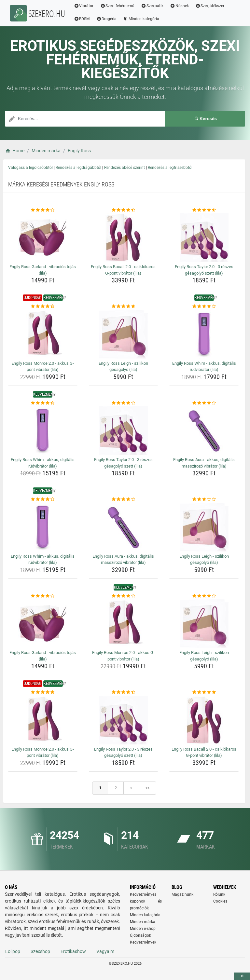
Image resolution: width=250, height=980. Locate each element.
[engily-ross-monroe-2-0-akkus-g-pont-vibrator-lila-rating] (43, 306)
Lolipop (13, 951)
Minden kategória (141, 19)
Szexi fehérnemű (118, 6)
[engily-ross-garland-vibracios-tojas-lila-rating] (43, 210)
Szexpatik (153, 6)
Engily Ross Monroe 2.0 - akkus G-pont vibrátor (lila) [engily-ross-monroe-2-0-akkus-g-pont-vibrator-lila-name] (43, 367)
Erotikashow (73, 951)
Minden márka (143, 922)
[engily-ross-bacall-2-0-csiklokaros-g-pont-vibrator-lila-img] (124, 238)
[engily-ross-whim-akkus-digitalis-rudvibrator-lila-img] (204, 334)
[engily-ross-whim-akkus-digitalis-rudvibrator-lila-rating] (204, 306)
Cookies (220, 901)
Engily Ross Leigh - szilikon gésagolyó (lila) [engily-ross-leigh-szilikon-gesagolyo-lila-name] (123, 367)
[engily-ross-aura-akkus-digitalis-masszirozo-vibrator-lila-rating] (204, 403)
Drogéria (107, 19)
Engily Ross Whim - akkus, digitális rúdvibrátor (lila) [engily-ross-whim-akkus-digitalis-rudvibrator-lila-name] (204, 367)
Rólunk (219, 894)
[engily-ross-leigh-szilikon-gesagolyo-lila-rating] (124, 306)
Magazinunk (182, 894)
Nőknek (179, 6)
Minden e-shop (143, 929)
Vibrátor (84, 6)
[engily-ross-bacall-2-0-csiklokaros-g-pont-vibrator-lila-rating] (124, 210)
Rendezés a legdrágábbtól (78, 168)
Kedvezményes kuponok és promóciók (146, 901)
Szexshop (40, 951)
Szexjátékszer (210, 6)
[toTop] (242, 976)
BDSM (82, 19)
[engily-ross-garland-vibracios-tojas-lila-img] (43, 238)
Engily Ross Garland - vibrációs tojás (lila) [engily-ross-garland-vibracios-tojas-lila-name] (43, 270)
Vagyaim (105, 951)
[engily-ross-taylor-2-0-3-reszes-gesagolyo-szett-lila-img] (204, 238)
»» (147, 788)
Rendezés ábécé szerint (125, 168)
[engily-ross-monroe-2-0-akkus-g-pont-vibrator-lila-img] (43, 334)
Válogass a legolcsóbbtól (30, 168)
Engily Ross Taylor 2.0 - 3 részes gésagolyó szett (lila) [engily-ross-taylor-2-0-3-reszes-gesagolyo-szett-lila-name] (204, 270)
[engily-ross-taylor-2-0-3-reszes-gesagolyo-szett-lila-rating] (204, 210)
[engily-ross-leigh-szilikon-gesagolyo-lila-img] (124, 334)
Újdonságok (140, 935)
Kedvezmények (143, 942)
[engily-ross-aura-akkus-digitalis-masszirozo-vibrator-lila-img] (204, 430)
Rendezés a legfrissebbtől (170, 168)
